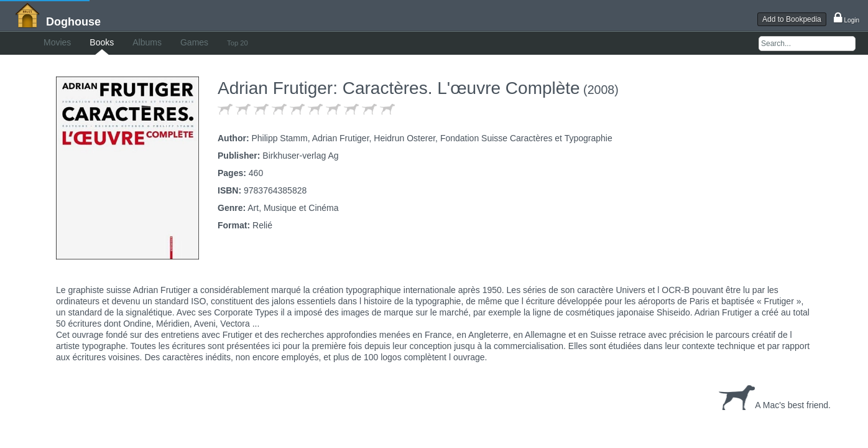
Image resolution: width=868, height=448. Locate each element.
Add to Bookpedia (792, 19)
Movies (70, 42)
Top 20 (300, 43)
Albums (184, 42)
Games (244, 42)
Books (127, 42)
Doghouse (73, 22)
